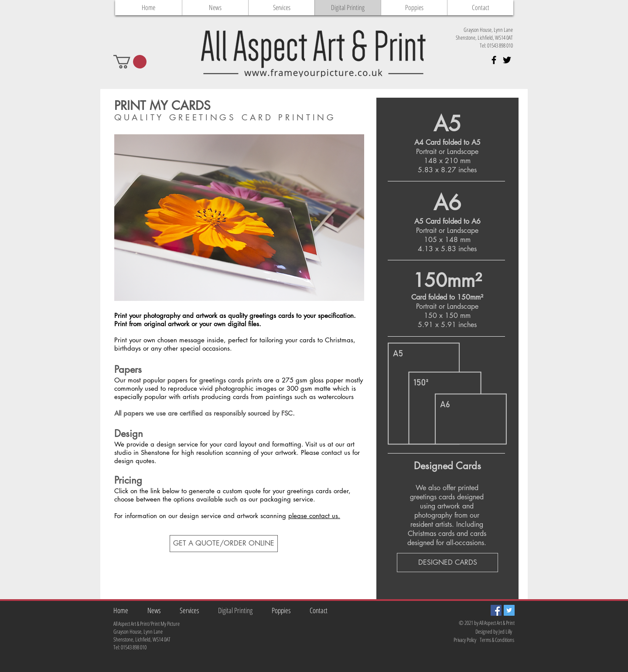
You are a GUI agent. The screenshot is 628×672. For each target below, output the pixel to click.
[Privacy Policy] (458, 640)
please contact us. (314, 516)
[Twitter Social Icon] (509, 610)
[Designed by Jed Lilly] (494, 632)
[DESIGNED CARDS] (447, 563)
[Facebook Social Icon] (496, 610)
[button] (130, 62)
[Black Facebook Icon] (494, 60)
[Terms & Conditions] (498, 640)
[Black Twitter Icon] (507, 60)
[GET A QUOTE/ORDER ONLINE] (224, 544)
